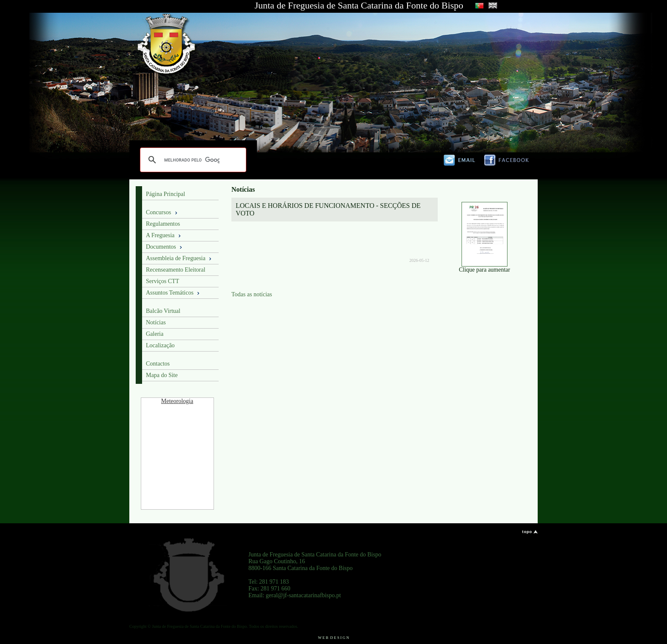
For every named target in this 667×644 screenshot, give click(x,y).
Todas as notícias (252, 294)
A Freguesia (164, 235)
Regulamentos (163, 224)
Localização (160, 345)
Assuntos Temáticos (173, 293)
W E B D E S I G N (333, 638)
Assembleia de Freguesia (179, 258)
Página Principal (165, 194)
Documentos (165, 247)
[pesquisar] (192, 160)
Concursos (162, 213)
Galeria (155, 334)
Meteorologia (177, 401)
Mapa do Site (162, 375)
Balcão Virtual (163, 311)
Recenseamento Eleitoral (176, 270)
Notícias (156, 322)
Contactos (158, 364)
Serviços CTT (162, 281)
